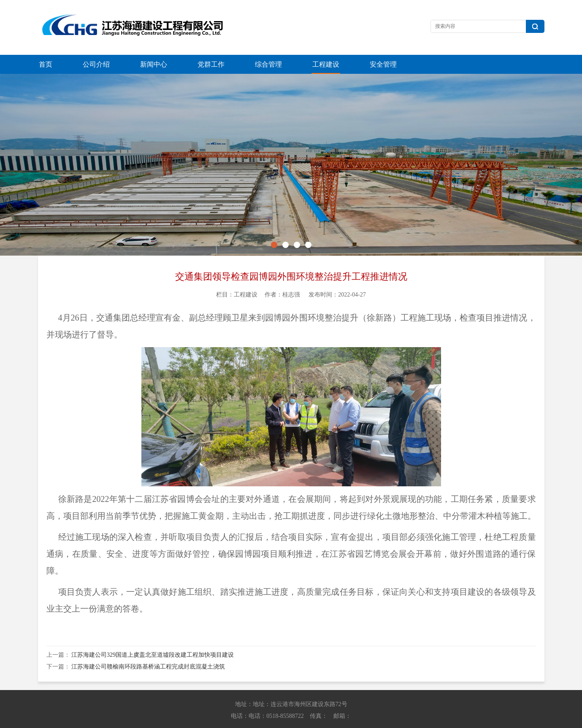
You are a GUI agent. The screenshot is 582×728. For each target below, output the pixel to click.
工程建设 (326, 64)
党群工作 (211, 64)
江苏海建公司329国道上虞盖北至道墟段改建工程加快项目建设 (153, 636)
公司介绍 (96, 64)
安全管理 (383, 64)
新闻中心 (154, 64)
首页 (46, 64)
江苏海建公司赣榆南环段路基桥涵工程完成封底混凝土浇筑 (148, 648)
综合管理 (268, 64)
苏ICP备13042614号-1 (411, 720)
